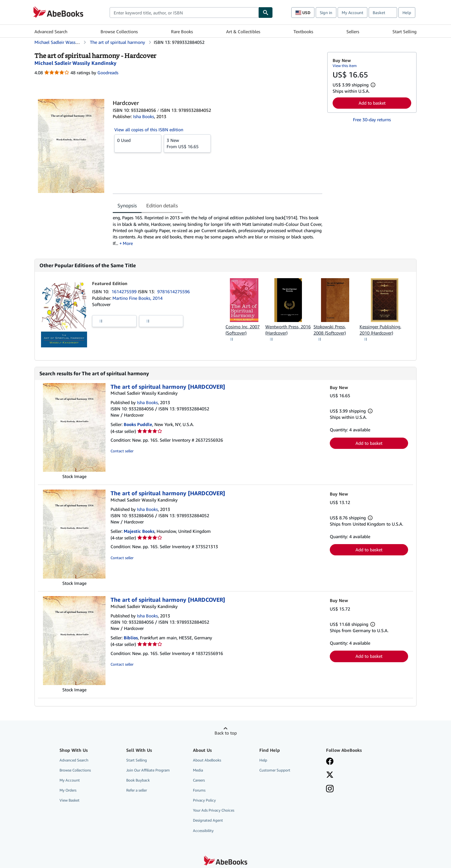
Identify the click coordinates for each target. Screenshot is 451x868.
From (187, 143)
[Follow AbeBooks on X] (330, 775)
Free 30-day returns (372, 120)
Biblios (131, 638)
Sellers (353, 31)
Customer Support (275, 770)
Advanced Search (51, 31)
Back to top (226, 733)
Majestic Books (139, 531)
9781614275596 (174, 291)
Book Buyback (138, 780)
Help (407, 13)
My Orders (68, 790)
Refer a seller (137, 790)
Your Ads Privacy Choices (214, 810)
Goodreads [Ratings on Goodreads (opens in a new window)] (108, 73)
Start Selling (404, 31)
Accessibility (203, 831)
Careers (199, 780)
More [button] (128, 243)
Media (198, 770)
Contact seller (122, 451)
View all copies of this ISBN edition (149, 130)
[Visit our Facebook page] (330, 762)
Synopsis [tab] (127, 205)
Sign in (326, 13)
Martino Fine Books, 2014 (137, 298)
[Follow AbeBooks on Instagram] (330, 789)
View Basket (70, 800)
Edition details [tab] (162, 205)
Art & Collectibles (243, 31)
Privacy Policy (204, 800)
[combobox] (184, 13)
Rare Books (182, 31)
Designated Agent (208, 820)
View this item (345, 66)
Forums (199, 790)
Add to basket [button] (372, 103)
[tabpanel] (218, 230)
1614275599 (125, 291)
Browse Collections (119, 31)
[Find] (266, 13)
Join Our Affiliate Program (148, 770)
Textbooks (303, 31)
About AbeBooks (207, 760)
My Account (353, 13)
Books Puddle (138, 424)
